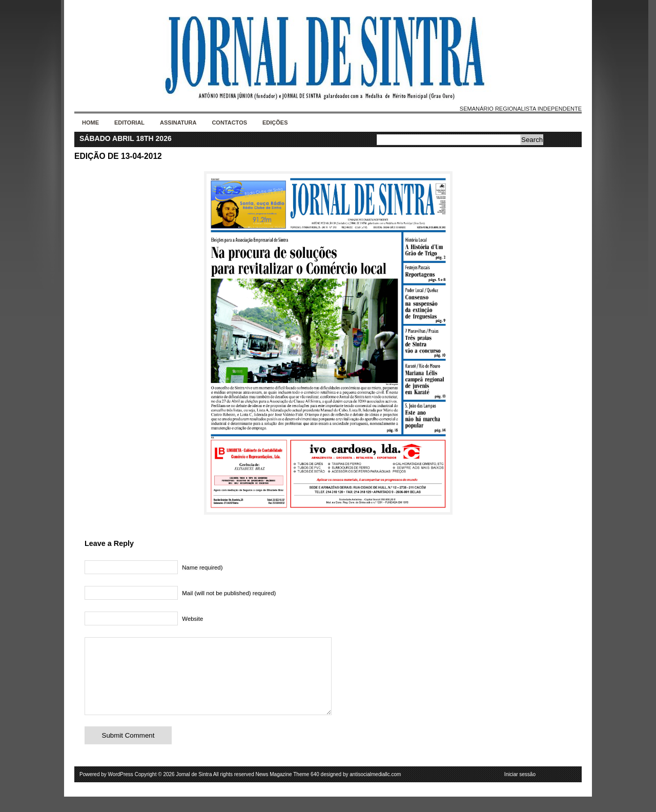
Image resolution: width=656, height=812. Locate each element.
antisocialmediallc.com (375, 790)
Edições (275, 123)
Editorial (129, 123)
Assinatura (178, 123)
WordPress (121, 790)
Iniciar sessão (520, 790)
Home (90, 123)
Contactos (229, 123)
